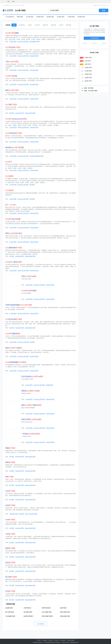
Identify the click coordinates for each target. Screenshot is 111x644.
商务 (10, 462)
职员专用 (14, 319)
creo (10, 520)
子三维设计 (14, 262)
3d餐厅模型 (88, 64)
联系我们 (45, 640)
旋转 (12, 90)
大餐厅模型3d (27, 608)
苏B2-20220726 (66, 642)
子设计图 (13, 219)
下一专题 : (85, 91)
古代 (10, 591)
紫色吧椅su (31, 405)
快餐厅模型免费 (46, 608)
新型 (10, 548)
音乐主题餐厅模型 (47, 612)
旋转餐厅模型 (50, 17)
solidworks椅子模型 (30, 113)
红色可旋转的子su (32, 376)
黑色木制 (45, 25)
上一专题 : (85, 88)
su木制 (30, 25)
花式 (10, 563)
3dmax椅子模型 (34, 56)
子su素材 (29, 291)
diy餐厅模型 (63, 608)
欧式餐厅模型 (61, 17)
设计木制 (37, 25)
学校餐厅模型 (88, 74)
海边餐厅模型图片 (28, 616)
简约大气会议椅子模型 (31, 514)
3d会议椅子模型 (14, 514)
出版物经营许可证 (74, 642)
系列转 (14, 133)
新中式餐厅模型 (10, 612)
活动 (13, 47)
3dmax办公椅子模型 (23, 42)
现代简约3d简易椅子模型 (37, 156)
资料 (13, 1)
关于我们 (39, 640)
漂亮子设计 (14, 233)
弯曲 (10, 448)
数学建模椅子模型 (35, 42)
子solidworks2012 (16, 119)
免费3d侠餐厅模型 (65, 616)
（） (11, 205)
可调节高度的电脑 (19, 305)
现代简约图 (14, 147)
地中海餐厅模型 (28, 612)
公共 (10, 491)
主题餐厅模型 (88, 78)
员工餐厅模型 (30, 17)
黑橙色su (31, 391)
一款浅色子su (31, 434)
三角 (12, 62)
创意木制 (53, 25)
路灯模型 (32, 185)
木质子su (29, 276)
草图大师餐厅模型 (65, 612)
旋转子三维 (14, 348)
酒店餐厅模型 (40, 17)
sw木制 (61, 25)
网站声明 (51, 640)
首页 (9, 1)
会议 (10, 505)
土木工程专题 (14, 5)
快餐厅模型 (20, 17)
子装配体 (13, 334)
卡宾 (10, 534)
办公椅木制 (21, 25)
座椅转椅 (14, 248)
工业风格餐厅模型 (10, 616)
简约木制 (69, 25)
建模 (12, 33)
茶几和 (11, 577)
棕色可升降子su (31, 419)
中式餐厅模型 (71, 17)
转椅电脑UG (16, 362)
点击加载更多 (41, 624)
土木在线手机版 (70, 640)
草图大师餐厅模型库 (47, 616)
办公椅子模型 (21, 5)
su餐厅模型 (88, 61)
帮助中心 (57, 640)
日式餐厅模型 (88, 71)
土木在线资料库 (6, 5)
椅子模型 (12, 113)
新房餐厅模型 (81, 17)
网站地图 (63, 640)
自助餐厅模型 (88, 68)
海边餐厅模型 (9, 608)
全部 (14, 25)
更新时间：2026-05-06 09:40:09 (101, 5)
